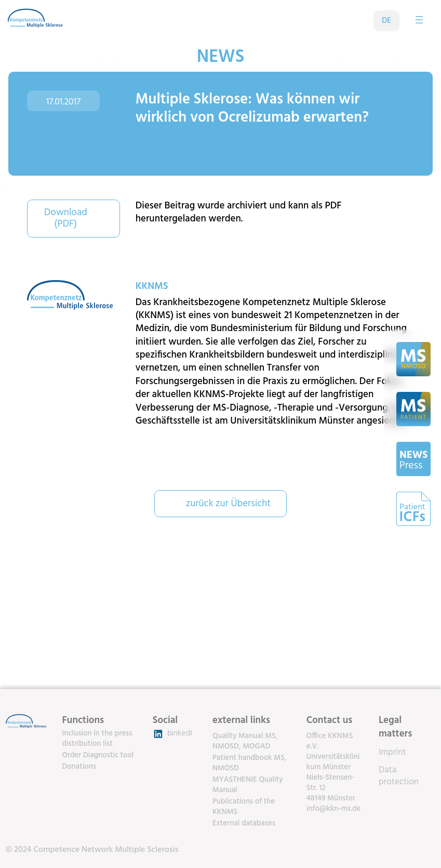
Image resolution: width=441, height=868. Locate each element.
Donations (79, 767)
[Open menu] (419, 20)
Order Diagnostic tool (98, 755)
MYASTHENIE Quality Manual (248, 785)
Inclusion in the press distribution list (97, 739)
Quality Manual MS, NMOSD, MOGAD (245, 741)
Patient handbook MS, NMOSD (250, 763)
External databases (244, 823)
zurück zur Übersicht (229, 504)
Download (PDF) (66, 218)
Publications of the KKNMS (244, 807)
